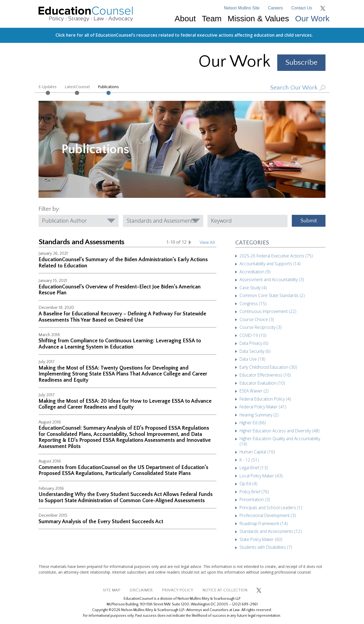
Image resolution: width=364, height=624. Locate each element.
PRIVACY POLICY (178, 590)
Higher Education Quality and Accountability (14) (280, 441)
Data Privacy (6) (254, 343)
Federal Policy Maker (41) (263, 407)
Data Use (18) (252, 359)
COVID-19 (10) (253, 335)
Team (212, 18)
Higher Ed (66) (253, 423)
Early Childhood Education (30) (268, 367)
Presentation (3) (255, 499)
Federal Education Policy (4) (265, 399)
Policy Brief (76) (254, 492)
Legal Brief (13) (254, 468)
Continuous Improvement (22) (268, 311)
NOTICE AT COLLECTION (225, 590)
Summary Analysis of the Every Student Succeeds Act (101, 522)
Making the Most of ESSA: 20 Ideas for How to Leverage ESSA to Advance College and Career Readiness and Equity (125, 404)
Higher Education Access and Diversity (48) (280, 431)
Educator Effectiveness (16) (265, 375)
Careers (275, 8)
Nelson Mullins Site (242, 8)
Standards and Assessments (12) (271, 531)
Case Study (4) (253, 288)
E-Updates (48, 87)
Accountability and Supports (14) (270, 264)
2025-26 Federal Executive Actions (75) (276, 256)
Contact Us (302, 8)
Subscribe (301, 62)
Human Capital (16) (257, 452)
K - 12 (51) (249, 460)
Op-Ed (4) (248, 484)
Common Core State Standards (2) (272, 295)
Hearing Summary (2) (259, 415)
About (185, 18)
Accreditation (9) (255, 272)
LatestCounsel (77, 87)
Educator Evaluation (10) (262, 383)
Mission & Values (258, 18)
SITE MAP (112, 590)
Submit (309, 221)
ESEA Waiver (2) (254, 391)
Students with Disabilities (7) (266, 547)
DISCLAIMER (141, 590)
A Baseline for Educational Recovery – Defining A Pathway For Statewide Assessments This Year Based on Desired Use (122, 317)
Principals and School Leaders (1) (271, 508)
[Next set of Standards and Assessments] (190, 242)
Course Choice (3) (257, 319)
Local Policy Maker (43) (261, 476)
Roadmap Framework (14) (264, 523)
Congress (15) (253, 304)
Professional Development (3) (268, 515)
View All (207, 242)
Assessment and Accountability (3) (272, 280)
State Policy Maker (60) (261, 539)
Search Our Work (298, 88)
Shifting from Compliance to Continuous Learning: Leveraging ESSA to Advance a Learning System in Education (120, 344)
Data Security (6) (255, 351)
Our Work (312, 18)
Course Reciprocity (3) (261, 327)
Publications (108, 87)
